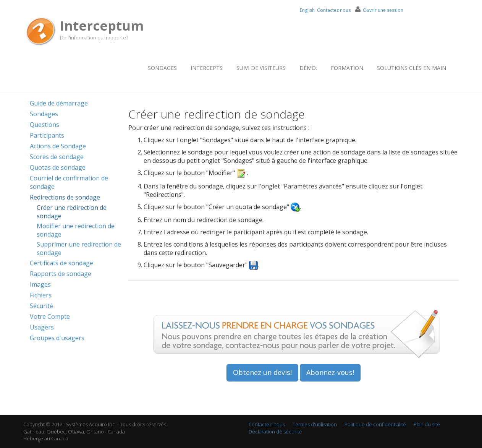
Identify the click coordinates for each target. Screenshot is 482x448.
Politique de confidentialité (375, 424)
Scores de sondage (57, 157)
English (307, 10)
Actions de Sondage (58, 146)
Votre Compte (50, 317)
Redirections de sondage (65, 197)
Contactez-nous (267, 424)
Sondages (162, 68)
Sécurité (41, 306)
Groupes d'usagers (57, 338)
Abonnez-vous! (330, 372)
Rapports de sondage (61, 274)
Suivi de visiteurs (261, 68)
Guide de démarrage (59, 103)
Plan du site (427, 424)
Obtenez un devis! (262, 372)
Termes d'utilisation (315, 424)
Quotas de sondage (58, 167)
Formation (347, 68)
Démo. (308, 68)
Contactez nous (334, 10)
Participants (47, 135)
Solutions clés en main (412, 68)
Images (40, 284)
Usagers (42, 327)
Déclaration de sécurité (275, 432)
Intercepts (207, 68)
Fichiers (41, 295)
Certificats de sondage (61, 263)
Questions (44, 125)
